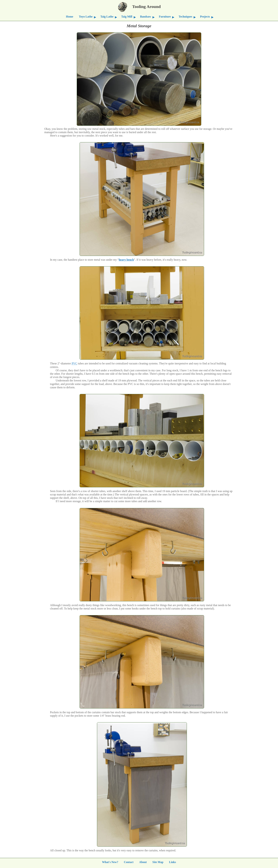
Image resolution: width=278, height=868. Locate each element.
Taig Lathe (107, 16)
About (143, 862)
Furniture (165, 16)
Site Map (158, 862)
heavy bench (126, 259)
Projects (205, 16)
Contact (129, 862)
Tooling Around (139, 6)
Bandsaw (146, 16)
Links (172, 862)
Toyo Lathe (86, 16)
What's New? (110, 862)
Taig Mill (127, 16)
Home (70, 16)
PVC (74, 363)
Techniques (185, 16)
